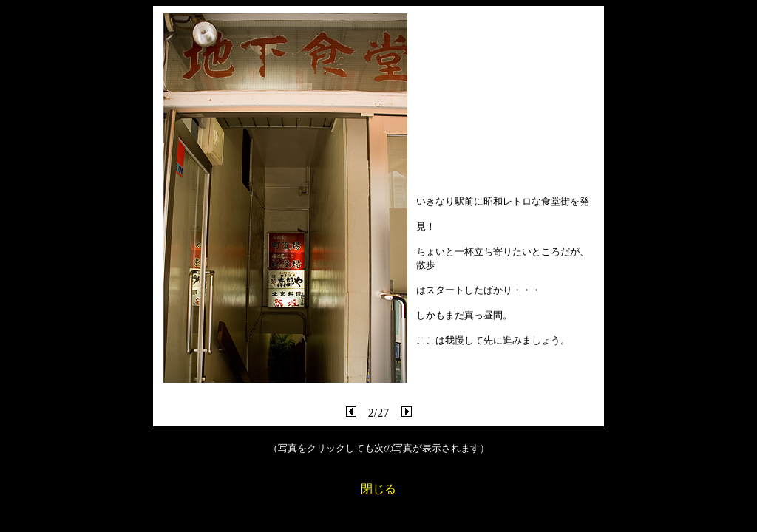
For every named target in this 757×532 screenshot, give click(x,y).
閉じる (378, 489)
